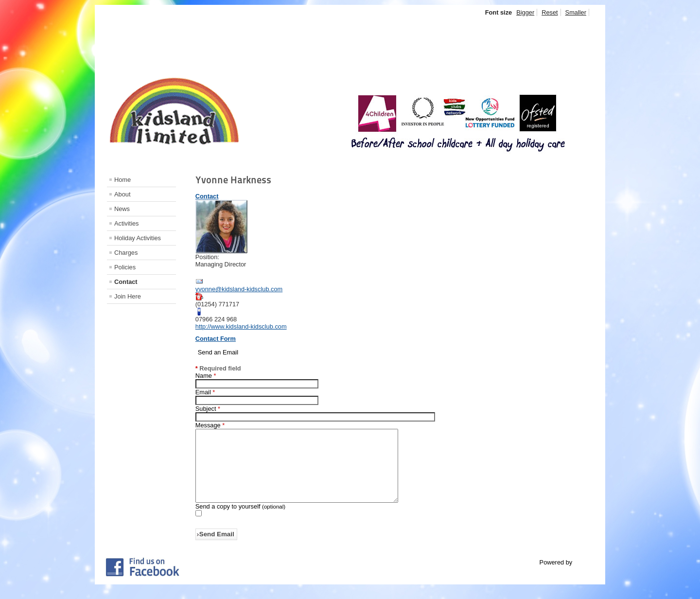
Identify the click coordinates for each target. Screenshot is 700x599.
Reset (550, 12)
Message (210, 425)
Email (205, 392)
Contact (126, 282)
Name (206, 376)
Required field (218, 368)
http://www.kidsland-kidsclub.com (241, 326)
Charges (126, 253)
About (122, 194)
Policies (125, 267)
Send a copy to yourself (228, 521)
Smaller (576, 12)
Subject (208, 409)
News (122, 209)
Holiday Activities (138, 238)
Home (122, 180)
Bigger (525, 12)
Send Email (217, 549)
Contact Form (216, 339)
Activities (127, 223)
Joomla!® (587, 577)
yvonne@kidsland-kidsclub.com (239, 289)
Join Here (128, 296)
